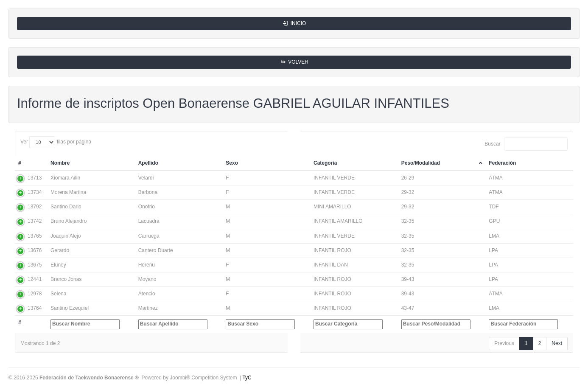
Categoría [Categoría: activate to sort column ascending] (325, 163)
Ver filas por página (56, 142)
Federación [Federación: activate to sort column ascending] (502, 163)
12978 (35, 294)
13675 (35, 265)
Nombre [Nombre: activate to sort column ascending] (60, 163)
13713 (35, 178)
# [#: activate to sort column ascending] (20, 163)
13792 (35, 207)
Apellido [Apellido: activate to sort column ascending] (148, 163)
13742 (35, 221)
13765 (35, 236)
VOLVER (294, 62)
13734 (35, 192)
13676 (35, 250)
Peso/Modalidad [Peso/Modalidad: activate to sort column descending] (421, 163)
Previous (504, 343)
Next (557, 343)
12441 (35, 279)
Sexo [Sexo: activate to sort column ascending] (232, 163)
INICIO (294, 23)
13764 (35, 308)
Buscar (526, 144)
